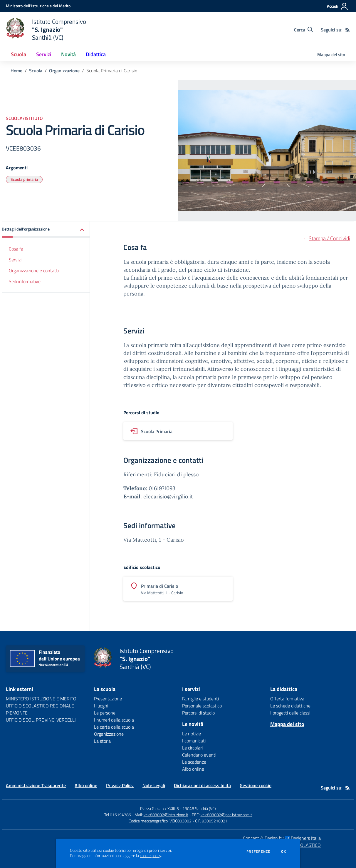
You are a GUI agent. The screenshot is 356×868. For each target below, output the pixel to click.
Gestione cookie (256, 785)
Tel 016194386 (118, 815)
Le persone (105, 713)
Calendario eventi (199, 755)
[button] (46, 229)
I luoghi (101, 706)
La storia (102, 741)
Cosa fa (16, 249)
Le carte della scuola (114, 727)
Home (16, 71)
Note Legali (154, 785)
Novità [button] (68, 54)
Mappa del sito (331, 55)
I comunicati (194, 741)
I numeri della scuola (114, 720)
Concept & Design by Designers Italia (282, 838)
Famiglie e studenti (200, 699)
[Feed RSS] (347, 30)
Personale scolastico (202, 706)
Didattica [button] (96, 54)
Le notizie (192, 734)
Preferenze (258, 852)
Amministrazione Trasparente (36, 785)
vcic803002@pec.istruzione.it (226, 815)
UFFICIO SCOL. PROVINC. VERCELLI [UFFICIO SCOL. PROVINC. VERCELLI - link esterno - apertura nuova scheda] (41, 720)
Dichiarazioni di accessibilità (202, 785)
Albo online (193, 769)
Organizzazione (64, 71)
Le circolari (192, 748)
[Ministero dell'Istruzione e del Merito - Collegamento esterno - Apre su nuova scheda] (38, 6)
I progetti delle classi (290, 713)
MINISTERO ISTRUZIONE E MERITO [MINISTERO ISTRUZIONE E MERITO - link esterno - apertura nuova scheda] (41, 699)
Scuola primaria (24, 179)
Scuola (36, 71)
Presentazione (108, 699)
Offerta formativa (287, 699)
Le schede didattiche (290, 706)
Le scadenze (194, 762)
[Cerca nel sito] (304, 30)
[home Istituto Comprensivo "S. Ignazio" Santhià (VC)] (46, 30)
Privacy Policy (120, 785)
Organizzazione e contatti (34, 271)
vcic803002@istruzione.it (166, 815)
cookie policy (150, 856)
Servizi (15, 260)
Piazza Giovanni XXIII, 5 (159, 808)
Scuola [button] (19, 54)
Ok (284, 852)
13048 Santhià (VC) (199, 808)
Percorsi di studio (198, 713)
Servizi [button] (44, 54)
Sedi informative (25, 281)
